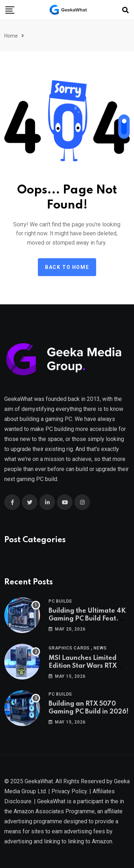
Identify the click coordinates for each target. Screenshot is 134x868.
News (100, 648)
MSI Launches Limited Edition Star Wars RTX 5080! (83, 666)
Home (11, 36)
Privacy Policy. (70, 791)
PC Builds (60, 601)
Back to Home (67, 267)
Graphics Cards (69, 648)
